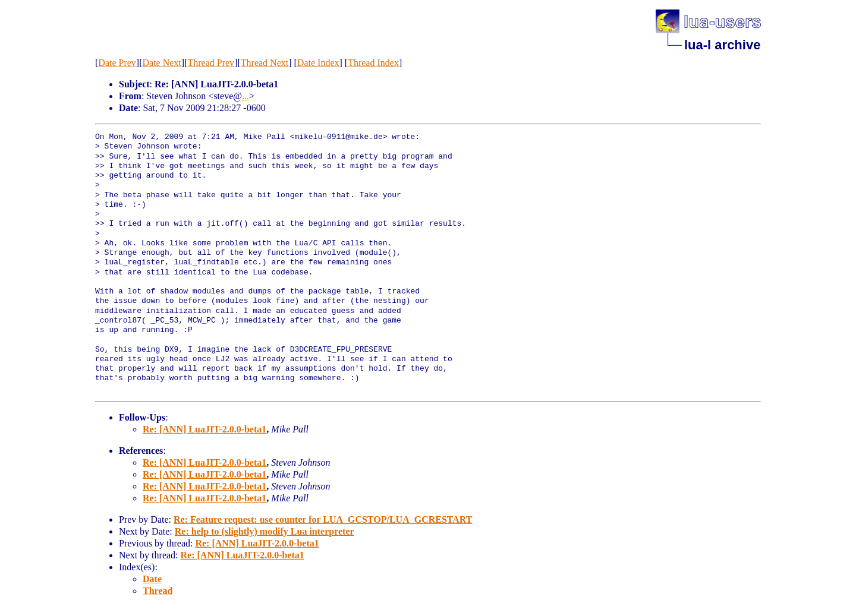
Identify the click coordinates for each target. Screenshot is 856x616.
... (246, 96)
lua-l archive (722, 45)
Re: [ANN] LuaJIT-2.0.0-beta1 (204, 429)
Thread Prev (211, 63)
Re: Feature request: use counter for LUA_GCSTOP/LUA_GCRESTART (323, 519)
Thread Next (265, 63)
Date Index (318, 63)
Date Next (162, 63)
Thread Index (373, 63)
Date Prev (117, 63)
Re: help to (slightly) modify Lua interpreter (265, 531)
